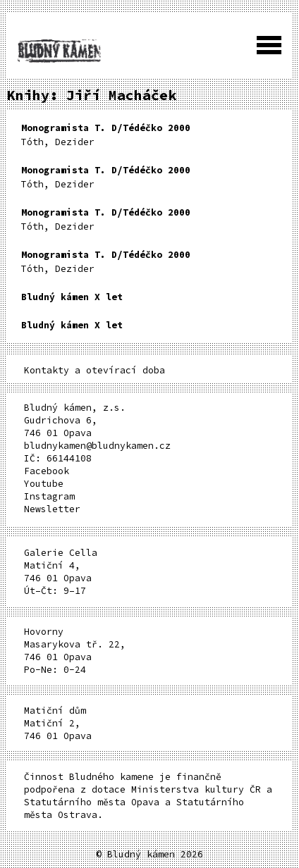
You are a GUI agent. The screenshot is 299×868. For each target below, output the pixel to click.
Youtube (44, 484)
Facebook (47, 471)
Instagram (49, 496)
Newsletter (52, 509)
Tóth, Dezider (106, 135)
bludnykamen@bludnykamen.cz (97, 446)
